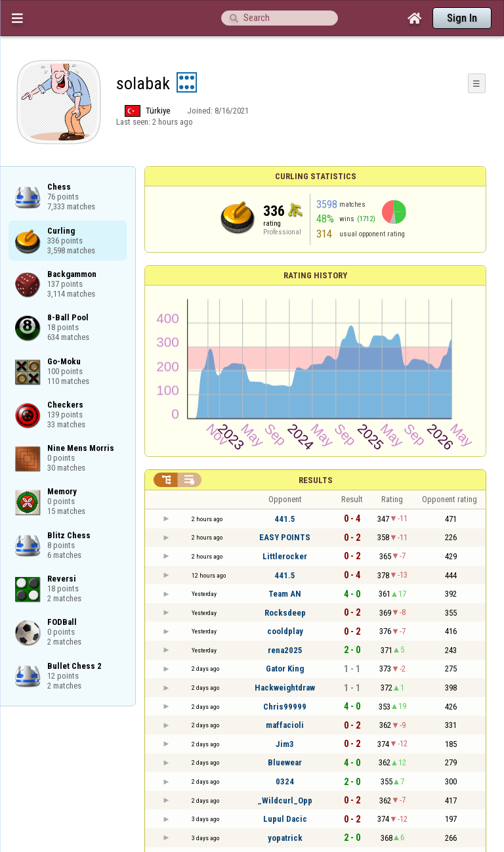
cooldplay (285, 631)
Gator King (285, 669)
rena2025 (285, 650)
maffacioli (285, 725)
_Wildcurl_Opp (285, 800)
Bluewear (285, 762)
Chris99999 (285, 707)
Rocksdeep (285, 613)
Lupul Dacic (285, 819)
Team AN (285, 594)
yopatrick (285, 838)
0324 (285, 781)
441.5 (285, 519)
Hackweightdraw (285, 688)
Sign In (462, 18)
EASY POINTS (285, 537)
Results (316, 480)
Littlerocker (285, 556)
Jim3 (285, 744)
